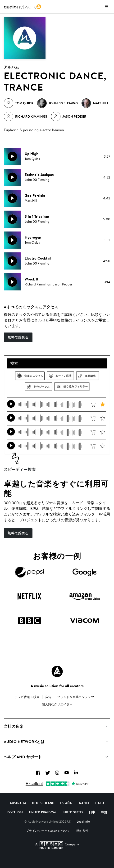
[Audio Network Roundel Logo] (57, 671)
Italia (100, 803)
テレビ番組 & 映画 (27, 697)
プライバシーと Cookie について (48, 831)
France (84, 803)
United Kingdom (42, 812)
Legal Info (83, 821)
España (66, 803)
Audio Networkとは (24, 742)
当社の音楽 (14, 726)
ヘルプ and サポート (23, 757)
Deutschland (43, 803)
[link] (22, 7)
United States (72, 812)
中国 (104, 812)
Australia (18, 803)
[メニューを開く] (106, 7)
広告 (48, 697)
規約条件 (82, 831)
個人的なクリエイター (57, 704)
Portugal (15, 812)
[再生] (12, 156)
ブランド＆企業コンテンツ (76, 697)
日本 (92, 812)
